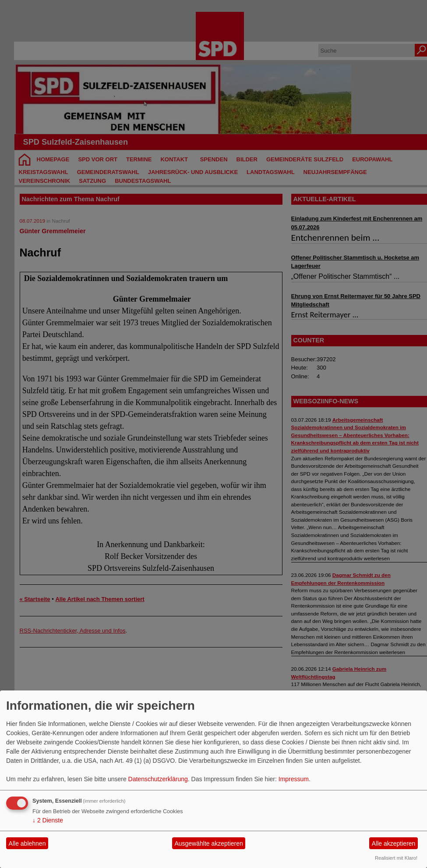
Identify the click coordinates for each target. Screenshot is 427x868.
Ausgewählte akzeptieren (208, 843)
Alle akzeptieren (394, 843)
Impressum (294, 779)
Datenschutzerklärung (158, 779)
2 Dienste (48, 820)
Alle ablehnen (27, 843)
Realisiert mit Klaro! (396, 858)
